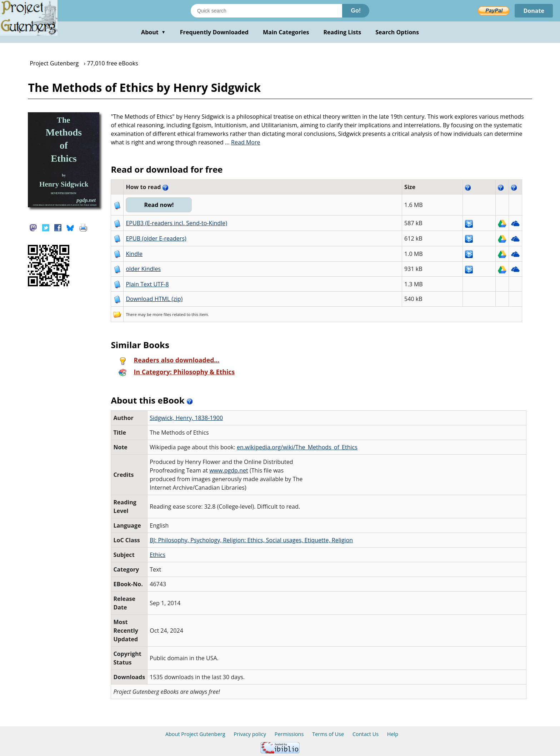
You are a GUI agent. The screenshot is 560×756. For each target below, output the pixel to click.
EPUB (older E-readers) (156, 238)
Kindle (134, 254)
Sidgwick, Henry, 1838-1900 (186, 418)
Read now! (159, 205)
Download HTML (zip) (154, 299)
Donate (534, 11)
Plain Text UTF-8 (147, 284)
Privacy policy (250, 734)
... (243, 142)
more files (162, 314)
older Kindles (143, 269)
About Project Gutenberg (195, 734)
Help (393, 734)
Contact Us (366, 734)
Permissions (289, 734)
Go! (356, 11)
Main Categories (286, 32)
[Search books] (266, 11)
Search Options (397, 32)
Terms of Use (328, 734)
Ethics (157, 555)
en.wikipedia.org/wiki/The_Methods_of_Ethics (297, 447)
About (153, 32)
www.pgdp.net (229, 470)
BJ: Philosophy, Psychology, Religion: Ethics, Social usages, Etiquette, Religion (251, 540)
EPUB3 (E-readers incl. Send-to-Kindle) (176, 223)
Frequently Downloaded (214, 32)
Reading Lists (342, 32)
